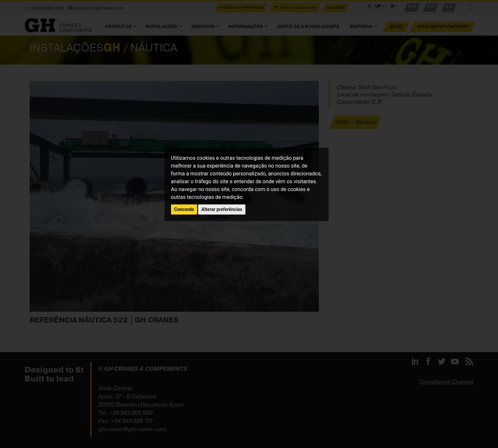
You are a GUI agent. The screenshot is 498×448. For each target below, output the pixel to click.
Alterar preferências (222, 209)
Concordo (184, 209)
